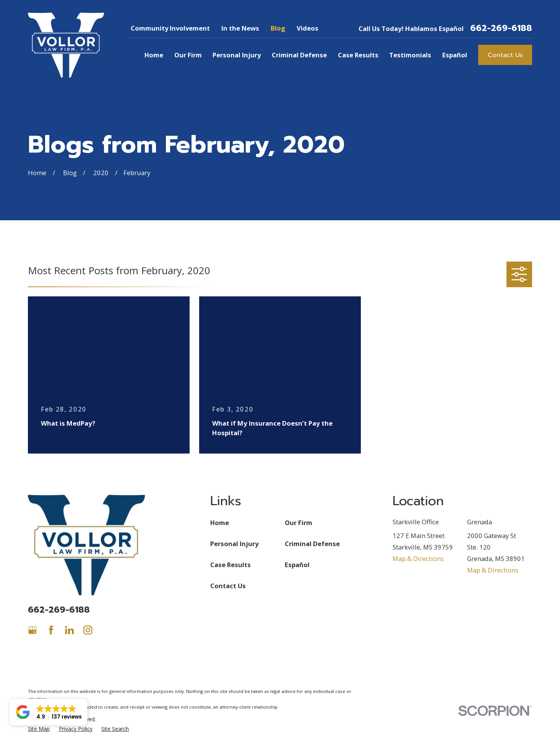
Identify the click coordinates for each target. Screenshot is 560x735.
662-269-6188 (501, 28)
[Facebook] (51, 630)
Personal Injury (234, 544)
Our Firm (299, 523)
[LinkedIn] (69, 630)
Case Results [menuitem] (358, 55)
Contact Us (505, 55)
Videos (308, 28)
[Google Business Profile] (32, 630)
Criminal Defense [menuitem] (299, 55)
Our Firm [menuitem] (188, 55)
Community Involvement (170, 28)
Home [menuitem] (154, 55)
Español (297, 565)
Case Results (230, 565)
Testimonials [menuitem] (410, 55)
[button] (49, 712)
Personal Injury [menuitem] (237, 55)
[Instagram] (88, 630)
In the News (240, 28)
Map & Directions (418, 559)
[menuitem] (39, 729)
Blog (278, 28)
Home (220, 523)
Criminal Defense (312, 544)
